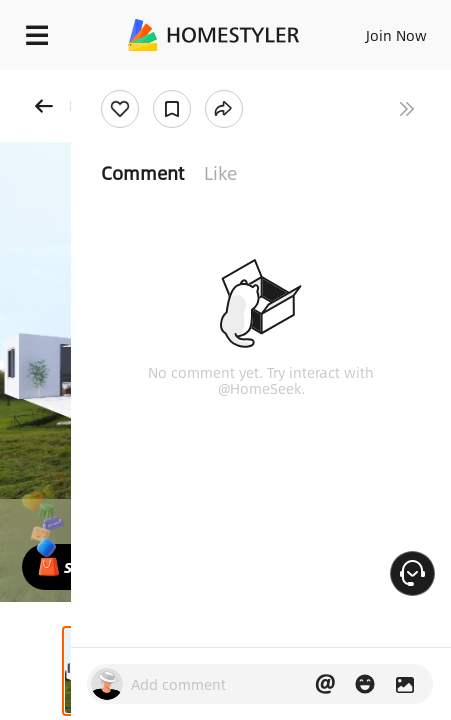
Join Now (396, 35)
